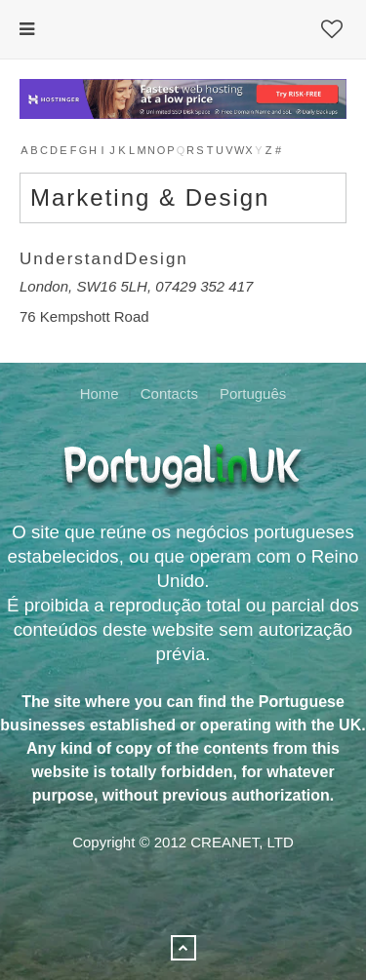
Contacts (169, 393)
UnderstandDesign (104, 259)
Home (100, 393)
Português (253, 393)
